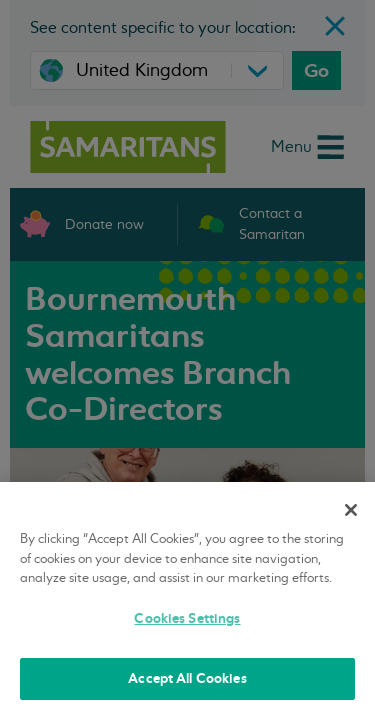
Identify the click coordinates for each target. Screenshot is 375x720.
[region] (187, 601)
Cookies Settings (187, 618)
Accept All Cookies (187, 678)
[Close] (351, 510)
